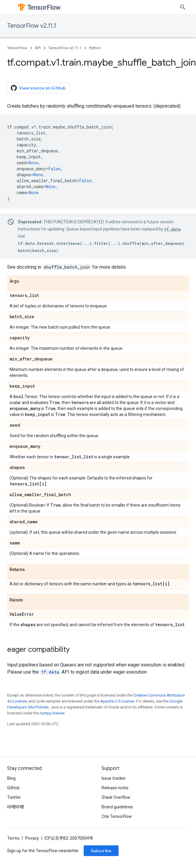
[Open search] (183, 7)
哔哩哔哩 (16, 807)
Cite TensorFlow (117, 816)
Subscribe (101, 851)
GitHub (13, 788)
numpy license (52, 713)
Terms (13, 838)
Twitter (14, 797)
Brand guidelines (117, 807)
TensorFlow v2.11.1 (32, 26)
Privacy (32, 838)
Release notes (115, 788)
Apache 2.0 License (117, 701)
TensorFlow (17, 48)
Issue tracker (114, 778)
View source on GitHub (38, 88)
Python (95, 48)
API (38, 48)
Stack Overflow (116, 797)
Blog (11, 778)
